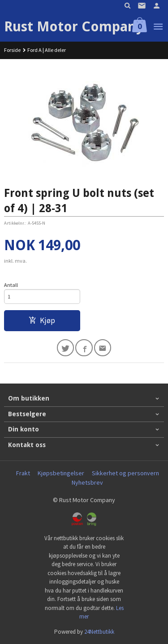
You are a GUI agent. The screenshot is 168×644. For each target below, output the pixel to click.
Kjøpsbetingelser (61, 473)
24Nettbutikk (99, 632)
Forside (12, 50)
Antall (11, 285)
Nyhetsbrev (87, 482)
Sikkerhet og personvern (125, 473)
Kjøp (42, 320)
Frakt (23, 473)
